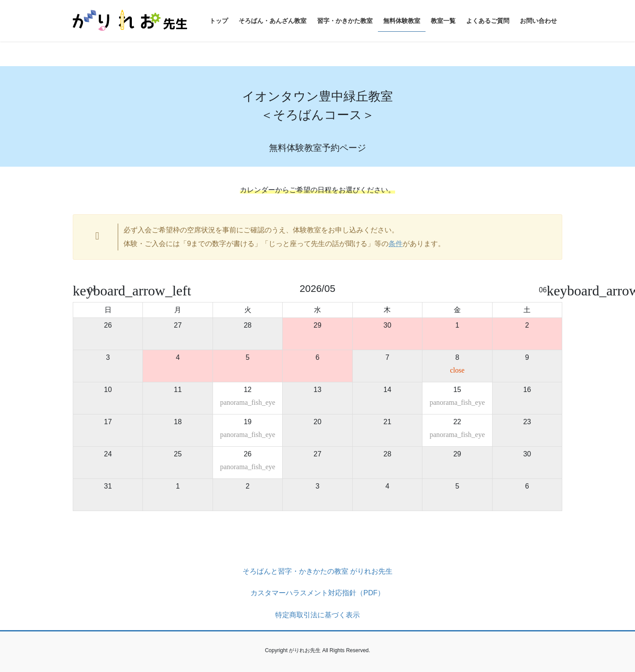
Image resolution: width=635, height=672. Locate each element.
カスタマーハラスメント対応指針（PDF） (317, 593)
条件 (396, 244)
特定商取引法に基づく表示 (317, 615)
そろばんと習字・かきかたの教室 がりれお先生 (317, 571)
